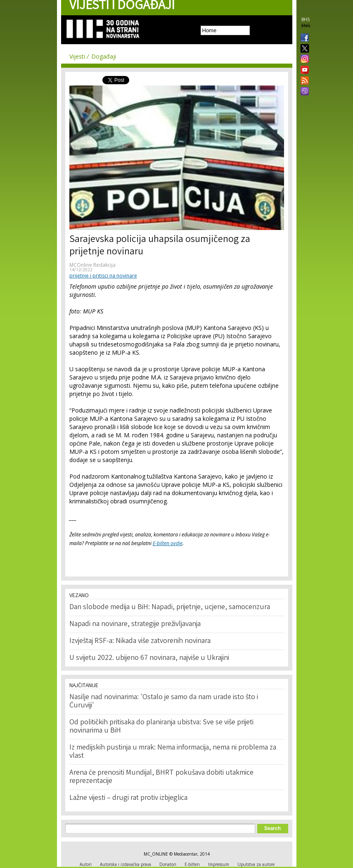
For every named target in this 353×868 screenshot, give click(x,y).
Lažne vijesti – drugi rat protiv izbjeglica (128, 798)
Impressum (219, 864)
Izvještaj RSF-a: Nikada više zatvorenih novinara (140, 641)
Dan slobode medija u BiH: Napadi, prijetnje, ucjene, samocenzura (170, 607)
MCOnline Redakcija (92, 265)
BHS (306, 19)
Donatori (168, 864)
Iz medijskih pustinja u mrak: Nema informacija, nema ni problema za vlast (173, 752)
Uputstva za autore (256, 864)
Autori (86, 864)
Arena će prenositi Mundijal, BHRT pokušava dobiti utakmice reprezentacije (161, 777)
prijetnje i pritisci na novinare (103, 276)
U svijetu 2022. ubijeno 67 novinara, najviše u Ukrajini (149, 658)
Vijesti (77, 56)
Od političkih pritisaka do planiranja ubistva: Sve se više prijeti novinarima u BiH (161, 727)
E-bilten (192, 864)
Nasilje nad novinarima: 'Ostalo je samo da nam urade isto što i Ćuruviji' (164, 702)
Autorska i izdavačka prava (126, 864)
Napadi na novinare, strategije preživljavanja (135, 624)
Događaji (104, 56)
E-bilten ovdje (168, 543)
